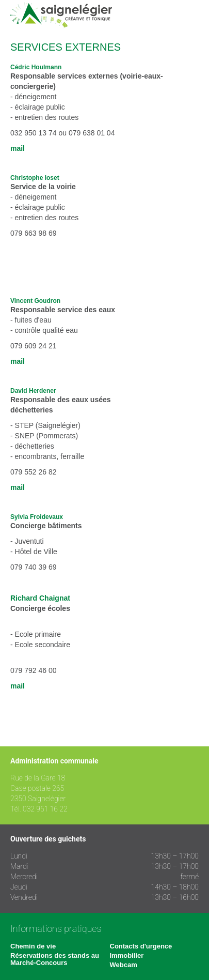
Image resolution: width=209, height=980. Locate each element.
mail (18, 148)
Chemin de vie (33, 946)
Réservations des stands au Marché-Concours (55, 959)
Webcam (124, 965)
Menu (191, 16)
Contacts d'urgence (141, 946)
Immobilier (127, 955)
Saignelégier (61, 16)
